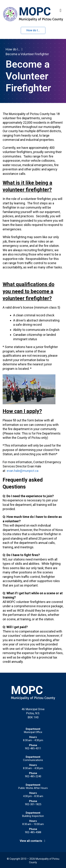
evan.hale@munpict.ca (23, 471)
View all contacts (33, 841)
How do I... (33, 30)
